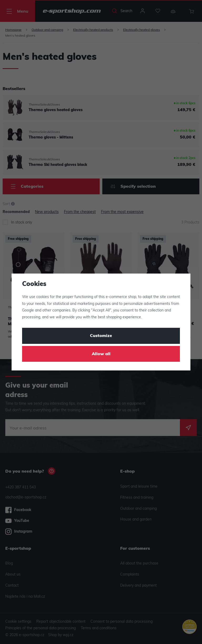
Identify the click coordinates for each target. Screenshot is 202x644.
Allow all (101, 354)
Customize (101, 336)
